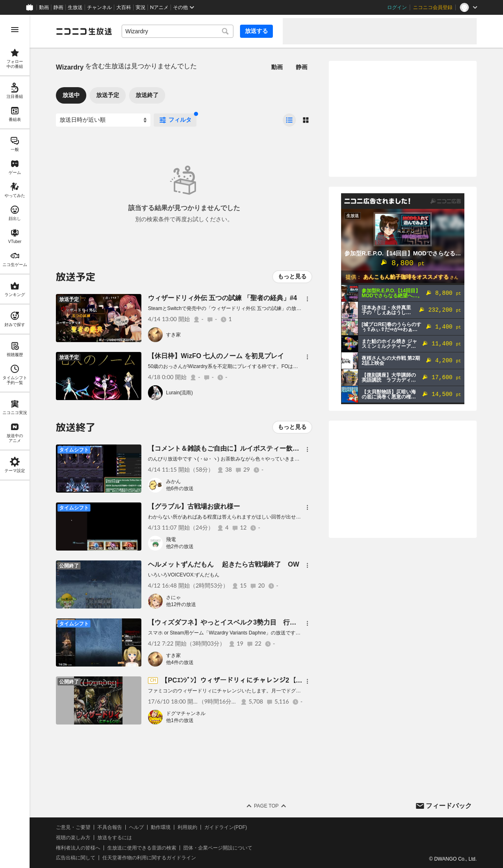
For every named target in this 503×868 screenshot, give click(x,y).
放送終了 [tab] (147, 95)
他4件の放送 (180, 662)
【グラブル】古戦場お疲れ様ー (194, 506)
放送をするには (115, 838)
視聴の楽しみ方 (73, 838)
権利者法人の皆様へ (78, 848)
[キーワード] (178, 31)
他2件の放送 (180, 546)
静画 (58, 7)
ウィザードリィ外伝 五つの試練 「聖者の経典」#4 (223, 298)
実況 (141, 7)
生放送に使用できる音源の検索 (142, 848)
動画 (44, 7)
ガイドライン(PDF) (226, 827)
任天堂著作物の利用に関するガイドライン (149, 858)
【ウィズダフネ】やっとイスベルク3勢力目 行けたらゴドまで (242, 622)
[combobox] (178, 31)
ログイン (397, 7)
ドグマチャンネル (186, 713)
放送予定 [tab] (108, 95)
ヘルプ (136, 827)
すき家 (173, 335)
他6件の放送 (180, 488)
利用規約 (187, 827)
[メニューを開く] (15, 30)
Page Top (266, 806)
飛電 (171, 539)
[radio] (289, 120)
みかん (173, 481)
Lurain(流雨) (179, 393)
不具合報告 (110, 827)
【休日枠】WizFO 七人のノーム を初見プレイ (216, 356)
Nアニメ (159, 7)
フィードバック (449, 806)
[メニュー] (307, 299)
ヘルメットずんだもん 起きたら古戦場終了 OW (224, 564)
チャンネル (99, 7)
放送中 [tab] (71, 95)
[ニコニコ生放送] (84, 31)
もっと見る (292, 276)
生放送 (75, 7)
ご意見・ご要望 (73, 827)
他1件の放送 (180, 720)
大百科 (124, 7)
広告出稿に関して (76, 858)
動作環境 (161, 827)
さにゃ (173, 597)
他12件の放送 (181, 604)
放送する (256, 31)
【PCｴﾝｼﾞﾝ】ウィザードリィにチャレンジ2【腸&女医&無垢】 (253, 680)
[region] (15, 441)
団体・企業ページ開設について (218, 848)
